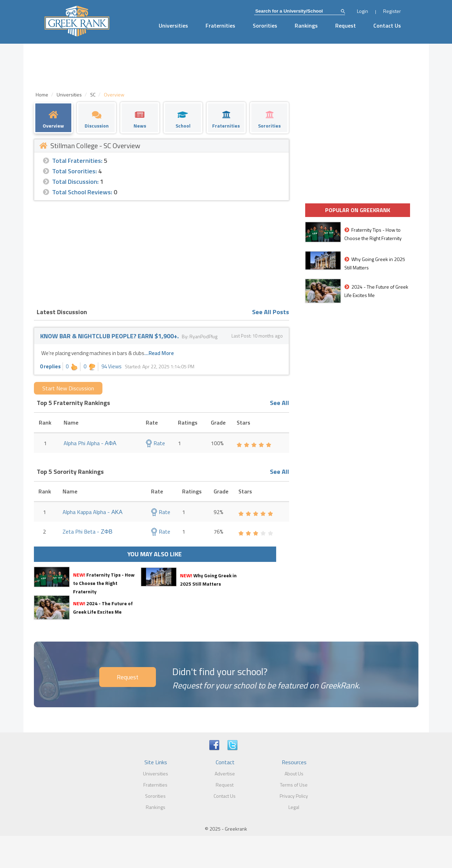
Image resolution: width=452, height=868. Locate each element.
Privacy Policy (294, 796)
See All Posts (271, 312)
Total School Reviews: (82, 192)
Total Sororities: (74, 171)
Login (363, 11)
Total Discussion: (75, 182)
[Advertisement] (162, 253)
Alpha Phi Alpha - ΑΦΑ (90, 443)
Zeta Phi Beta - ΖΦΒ (87, 531)
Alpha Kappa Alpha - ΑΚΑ (92, 512)
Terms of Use (294, 785)
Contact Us (387, 26)
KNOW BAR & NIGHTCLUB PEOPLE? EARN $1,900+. (109, 336)
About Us (294, 773)
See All (279, 403)
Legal (294, 807)
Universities (173, 26)
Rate (155, 443)
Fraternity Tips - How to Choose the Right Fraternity (104, 583)
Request (346, 26)
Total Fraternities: (77, 161)
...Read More (159, 353)
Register (392, 11)
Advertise (225, 773)
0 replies (50, 366)
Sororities (265, 26)
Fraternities (220, 26)
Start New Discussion (68, 388)
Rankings (306, 26)
